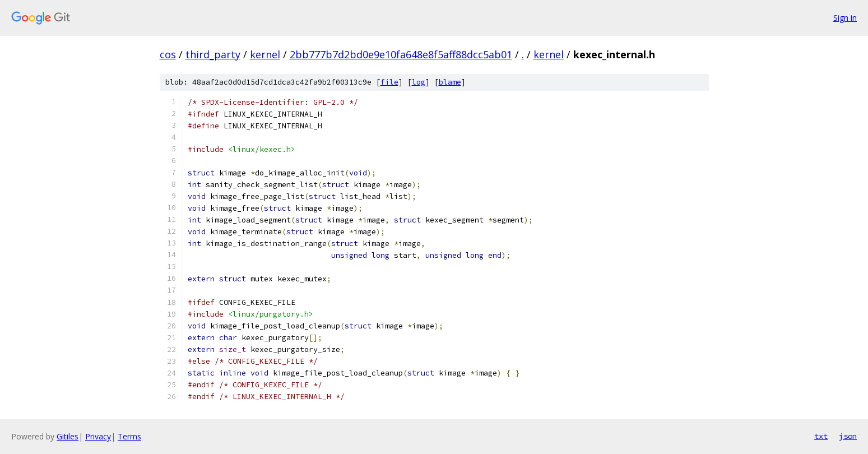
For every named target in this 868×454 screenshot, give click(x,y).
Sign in (845, 18)
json (848, 436)
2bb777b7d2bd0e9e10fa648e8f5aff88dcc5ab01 (401, 54)
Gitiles (68, 436)
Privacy (98, 436)
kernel (265, 54)
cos (168, 54)
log (419, 82)
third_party (213, 54)
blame (450, 82)
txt (821, 436)
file (389, 82)
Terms (129, 436)
